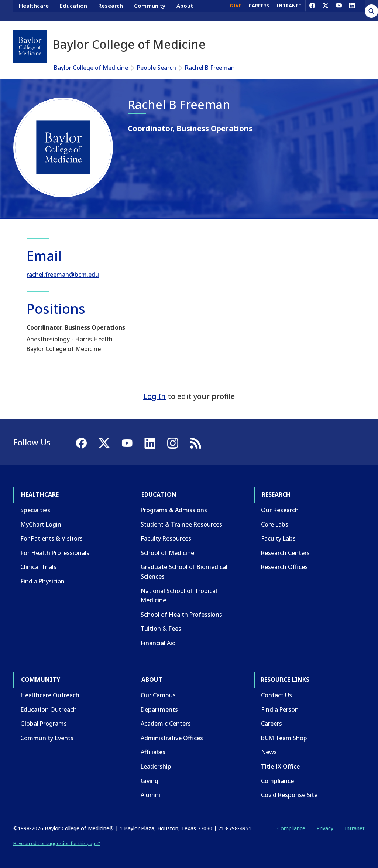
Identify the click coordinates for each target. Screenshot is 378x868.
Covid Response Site (289, 795)
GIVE (235, 10)
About (185, 10)
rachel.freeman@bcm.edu (63, 275)
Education (73, 10)
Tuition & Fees (161, 629)
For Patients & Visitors (51, 538)
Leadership (156, 766)
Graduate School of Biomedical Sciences (184, 572)
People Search (157, 68)
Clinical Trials (38, 567)
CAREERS (259, 10)
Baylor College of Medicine (91, 68)
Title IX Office (280, 766)
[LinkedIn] (352, 10)
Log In (154, 396)
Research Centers (285, 553)
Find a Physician (42, 581)
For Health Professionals (55, 553)
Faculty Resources (166, 538)
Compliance (277, 781)
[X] (326, 10)
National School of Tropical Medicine (179, 596)
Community (150, 10)
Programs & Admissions (174, 510)
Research (111, 10)
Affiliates (153, 752)
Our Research (280, 510)
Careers (272, 724)
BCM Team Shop (284, 738)
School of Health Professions (181, 615)
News (269, 752)
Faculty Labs (278, 538)
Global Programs (44, 724)
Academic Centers (166, 724)
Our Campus (158, 695)
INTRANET (289, 10)
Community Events (47, 738)
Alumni (150, 795)
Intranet (355, 828)
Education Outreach (49, 709)
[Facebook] (312, 10)
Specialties (35, 510)
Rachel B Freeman (210, 68)
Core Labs (275, 524)
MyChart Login (41, 524)
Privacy (325, 828)
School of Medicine (167, 553)
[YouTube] (339, 10)
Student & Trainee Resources (181, 524)
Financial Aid (158, 643)
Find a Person (280, 709)
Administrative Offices (172, 738)
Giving (150, 781)
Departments (159, 709)
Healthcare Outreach (50, 695)
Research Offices (284, 567)
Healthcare (34, 10)
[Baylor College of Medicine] (30, 46)
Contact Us (276, 695)
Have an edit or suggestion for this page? (57, 843)
